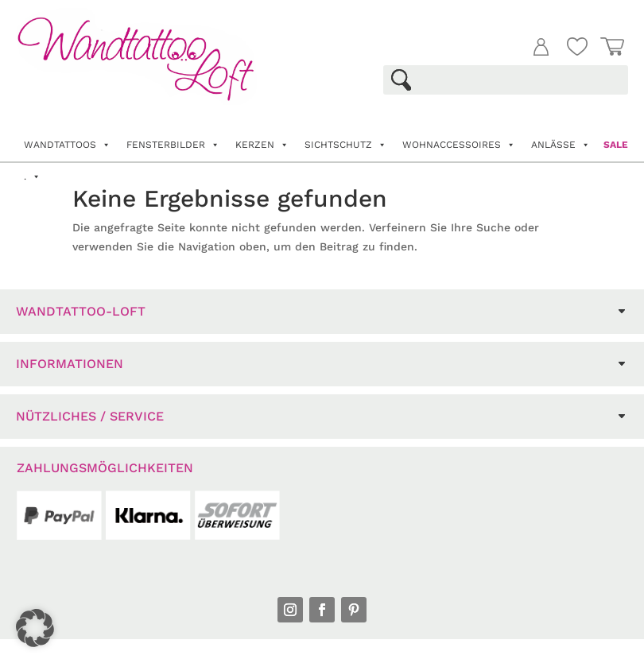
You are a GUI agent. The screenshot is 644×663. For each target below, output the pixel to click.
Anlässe (561, 145)
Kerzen (262, 145)
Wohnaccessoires (459, 145)
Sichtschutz (345, 145)
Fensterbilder (173, 145)
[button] (35, 628)
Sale (616, 145)
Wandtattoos (67, 145)
